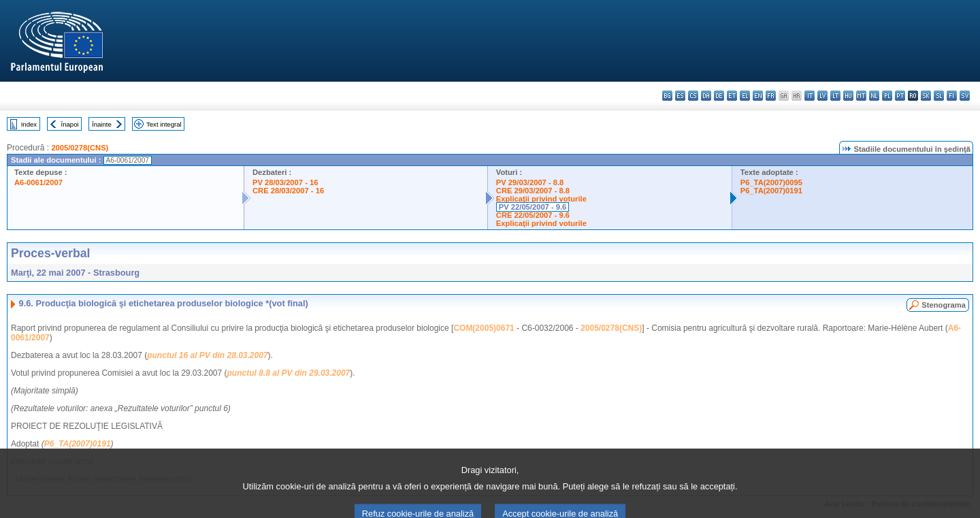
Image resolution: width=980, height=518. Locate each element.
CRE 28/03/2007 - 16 (288, 191)
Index (29, 124)
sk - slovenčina (926, 96)
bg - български (667, 96)
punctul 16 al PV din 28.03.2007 (207, 355)
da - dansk (706, 96)
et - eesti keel (732, 96)
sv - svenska (965, 96)
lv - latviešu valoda (822, 96)
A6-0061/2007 (38, 182)
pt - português (900, 96)
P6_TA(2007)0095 (771, 182)
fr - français (771, 96)
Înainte (102, 124)
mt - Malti (861, 96)
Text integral (164, 124)
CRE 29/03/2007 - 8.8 (533, 191)
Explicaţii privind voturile (541, 199)
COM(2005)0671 (484, 328)
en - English (758, 96)
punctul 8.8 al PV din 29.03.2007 (289, 373)
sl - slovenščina (939, 96)
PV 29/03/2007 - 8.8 (530, 182)
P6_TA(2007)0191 (771, 191)
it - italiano (810, 96)
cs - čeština (693, 96)
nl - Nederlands (874, 96)
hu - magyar (848, 96)
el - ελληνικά (745, 96)
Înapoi (70, 124)
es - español (680, 96)
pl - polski (887, 96)
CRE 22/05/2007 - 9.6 (533, 215)
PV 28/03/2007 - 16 (285, 182)
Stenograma (944, 305)
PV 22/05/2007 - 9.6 (533, 207)
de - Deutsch (719, 96)
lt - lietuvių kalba (835, 96)
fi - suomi (952, 96)
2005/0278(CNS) (80, 148)
